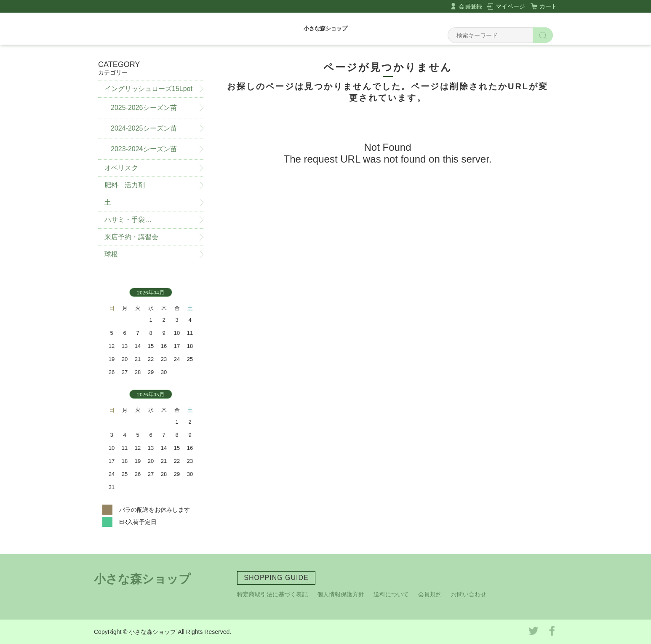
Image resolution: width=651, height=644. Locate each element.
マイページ (510, 6)
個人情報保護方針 (341, 594)
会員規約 (430, 594)
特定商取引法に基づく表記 (272, 594)
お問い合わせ (469, 594)
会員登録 (470, 6)
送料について (391, 594)
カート (548, 6)
